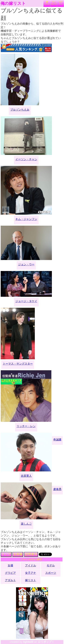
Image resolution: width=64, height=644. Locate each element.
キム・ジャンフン (26, 219)
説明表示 (31, 554)
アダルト (10, 580)
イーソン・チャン (26, 159)
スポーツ (51, 573)
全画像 (18, 554)
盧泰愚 (57, 489)
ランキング (54, 3)
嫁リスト (47, 3)
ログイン (61, 3)
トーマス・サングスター (18, 364)
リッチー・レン (26, 426)
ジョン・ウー (26, 264)
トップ (6, 554)
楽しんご (26, 524)
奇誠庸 (57, 440)
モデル (51, 565)
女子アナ (31, 573)
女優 (10, 565)
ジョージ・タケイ (26, 301)
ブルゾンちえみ (20, 110)
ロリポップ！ (46, 642)
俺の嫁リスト (13, 3)
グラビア (10, 573)
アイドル (31, 565)
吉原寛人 (26, 476)
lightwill (28, 642)
